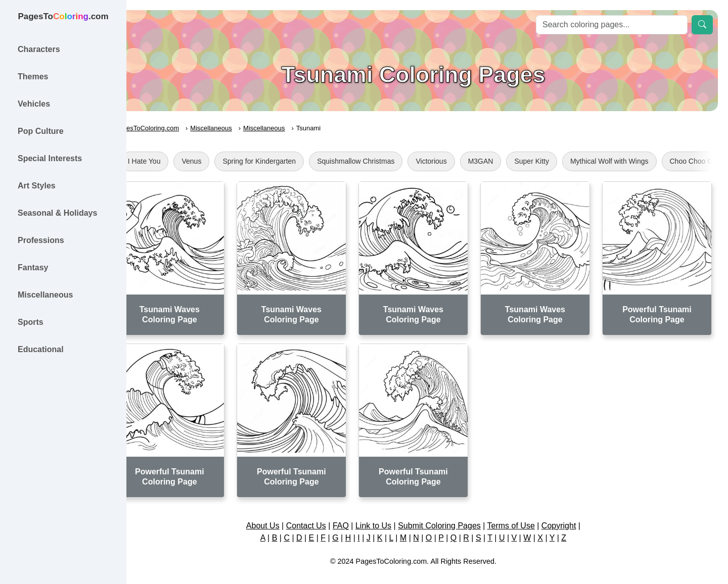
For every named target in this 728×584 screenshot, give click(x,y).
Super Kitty (560, 161)
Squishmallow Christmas (383, 161)
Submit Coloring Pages (453, 515)
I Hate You (172, 161)
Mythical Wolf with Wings (637, 161)
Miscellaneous (239, 128)
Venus (220, 161)
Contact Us (320, 515)
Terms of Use (525, 515)
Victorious (459, 161)
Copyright (572, 515)
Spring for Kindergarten (287, 161)
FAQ (355, 515)
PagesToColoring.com (175, 128)
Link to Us (388, 515)
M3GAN (509, 161)
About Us (277, 515)
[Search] (612, 25)
